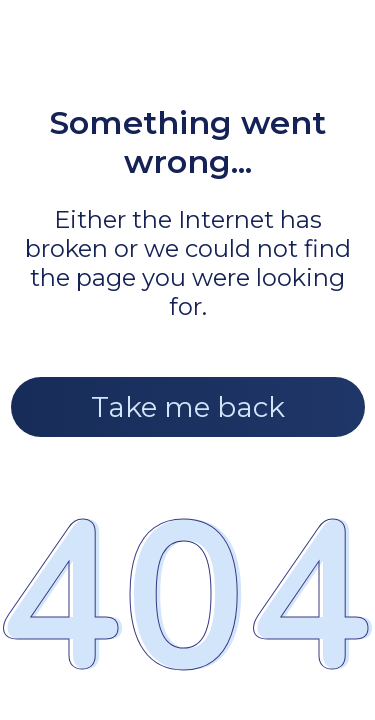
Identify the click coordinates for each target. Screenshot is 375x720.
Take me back (188, 407)
